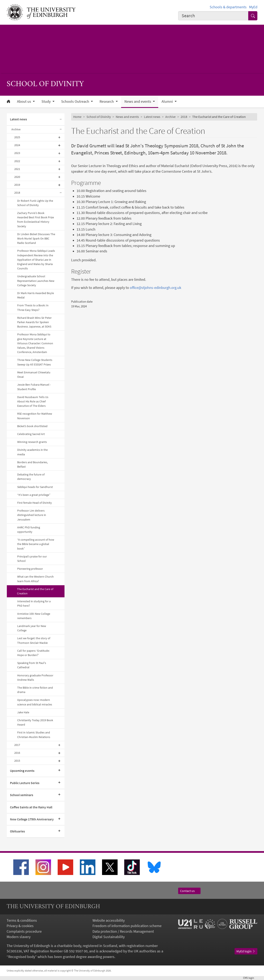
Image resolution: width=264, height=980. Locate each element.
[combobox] (213, 16)
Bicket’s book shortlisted (32, 426)
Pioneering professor (30, 569)
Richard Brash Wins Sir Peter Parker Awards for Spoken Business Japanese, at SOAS (34, 322)
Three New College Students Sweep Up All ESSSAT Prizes (35, 362)
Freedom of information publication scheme (127, 926)
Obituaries (17, 831)
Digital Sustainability (109, 937)
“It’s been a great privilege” (34, 495)
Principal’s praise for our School (32, 559)
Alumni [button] (168, 101)
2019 (17, 185)
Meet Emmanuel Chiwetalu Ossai (34, 375)
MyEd (253, 7)
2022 (17, 161)
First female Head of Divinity (35, 503)
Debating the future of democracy (31, 477)
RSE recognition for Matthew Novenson (35, 416)
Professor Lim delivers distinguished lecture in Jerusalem (32, 515)
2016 (17, 753)
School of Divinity (99, 117)
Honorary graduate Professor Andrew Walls (35, 678)
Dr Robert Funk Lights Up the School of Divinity (35, 203)
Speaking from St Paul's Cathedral (32, 665)
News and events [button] (138, 101)
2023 (17, 153)
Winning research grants (32, 442)
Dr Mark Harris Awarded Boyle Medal (36, 295)
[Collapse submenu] (61, 119)
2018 (17, 193)
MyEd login (246, 951)
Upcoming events (22, 771)
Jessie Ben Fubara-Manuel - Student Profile (34, 387)
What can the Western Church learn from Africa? (35, 579)
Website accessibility (109, 920)
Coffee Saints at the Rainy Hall (31, 807)
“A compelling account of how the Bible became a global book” (36, 544)
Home (77, 117)
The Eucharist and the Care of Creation (35, 591)
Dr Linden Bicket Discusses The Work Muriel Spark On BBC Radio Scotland (36, 238)
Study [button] (46, 101)
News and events (127, 117)
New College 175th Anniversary (32, 819)
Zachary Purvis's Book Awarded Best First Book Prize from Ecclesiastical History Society (36, 220)
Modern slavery (19, 937)
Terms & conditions (22, 920)
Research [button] (107, 101)
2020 (17, 177)
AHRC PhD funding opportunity (29, 530)
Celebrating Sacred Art (31, 434)
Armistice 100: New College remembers (34, 616)
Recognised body (22, 957)
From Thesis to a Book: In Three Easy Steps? (33, 307)
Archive (16, 129)
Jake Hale (23, 712)
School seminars (22, 795)
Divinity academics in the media (32, 452)
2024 (17, 145)
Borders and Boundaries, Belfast (32, 464)
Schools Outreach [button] (76, 101)
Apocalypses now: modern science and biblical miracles (35, 702)
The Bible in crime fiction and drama (35, 690)
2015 (17, 761)
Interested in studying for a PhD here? (34, 603)
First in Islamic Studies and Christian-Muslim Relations (34, 735)
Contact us (189, 891)
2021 (17, 169)
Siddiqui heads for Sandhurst (35, 487)
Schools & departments (228, 7)
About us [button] (24, 101)
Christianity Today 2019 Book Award (35, 722)
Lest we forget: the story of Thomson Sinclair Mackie (34, 640)
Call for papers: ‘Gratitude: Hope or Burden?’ (33, 653)
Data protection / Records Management (123, 931)
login (250, 978)
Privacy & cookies (20, 926)
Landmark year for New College (32, 628)
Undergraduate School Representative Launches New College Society (36, 281)
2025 (17, 137)
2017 (17, 745)
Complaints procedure (24, 931)
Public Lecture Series (25, 783)
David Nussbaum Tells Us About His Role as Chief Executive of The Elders (33, 401)
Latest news (18, 119)
